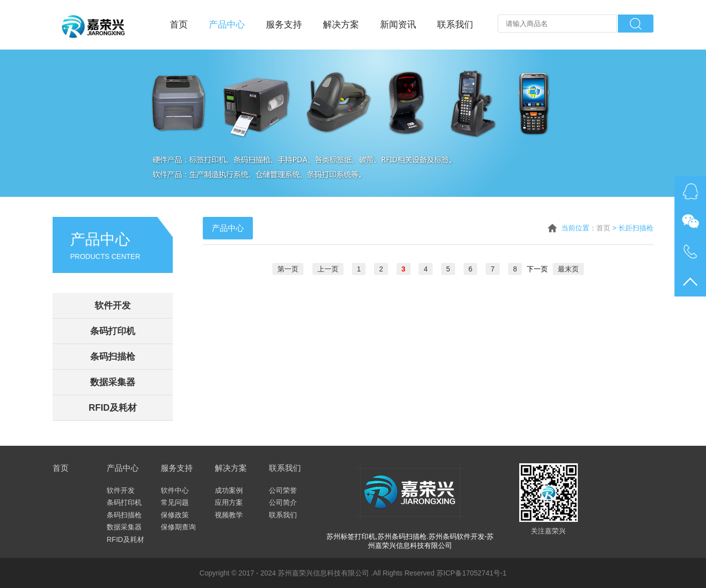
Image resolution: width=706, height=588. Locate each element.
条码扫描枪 (113, 357)
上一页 (328, 269)
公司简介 (283, 502)
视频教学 (229, 515)
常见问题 (175, 502)
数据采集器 (113, 382)
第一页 (288, 269)
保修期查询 (178, 527)
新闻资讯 (398, 25)
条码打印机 (113, 331)
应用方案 (229, 502)
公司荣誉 (283, 490)
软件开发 (113, 306)
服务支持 (284, 25)
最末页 (568, 269)
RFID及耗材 (113, 408)
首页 (179, 25)
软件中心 (175, 490)
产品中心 (227, 25)
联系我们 (455, 25)
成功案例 (229, 490)
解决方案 (341, 25)
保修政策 (175, 515)
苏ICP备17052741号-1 (472, 573)
